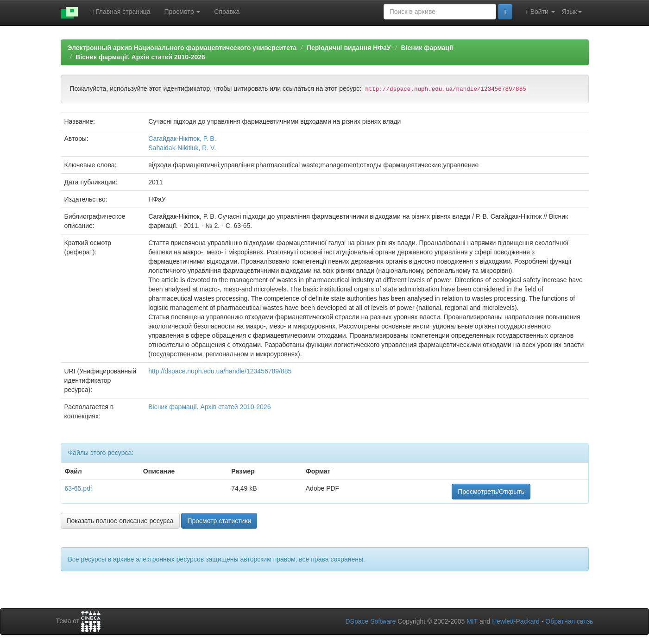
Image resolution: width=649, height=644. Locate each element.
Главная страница (121, 12)
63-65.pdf (79, 488)
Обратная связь (569, 621)
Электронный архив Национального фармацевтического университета (182, 48)
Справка (227, 12)
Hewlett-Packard (516, 621)
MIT (472, 621)
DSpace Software (370, 621)
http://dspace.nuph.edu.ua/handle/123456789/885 (220, 371)
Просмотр (183, 12)
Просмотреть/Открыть (491, 492)
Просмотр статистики (219, 521)
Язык (572, 12)
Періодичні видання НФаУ (349, 48)
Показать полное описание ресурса (120, 521)
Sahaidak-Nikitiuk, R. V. (182, 148)
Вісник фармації (427, 48)
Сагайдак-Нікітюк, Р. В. (182, 139)
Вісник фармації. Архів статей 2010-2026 (140, 57)
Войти (541, 12)
